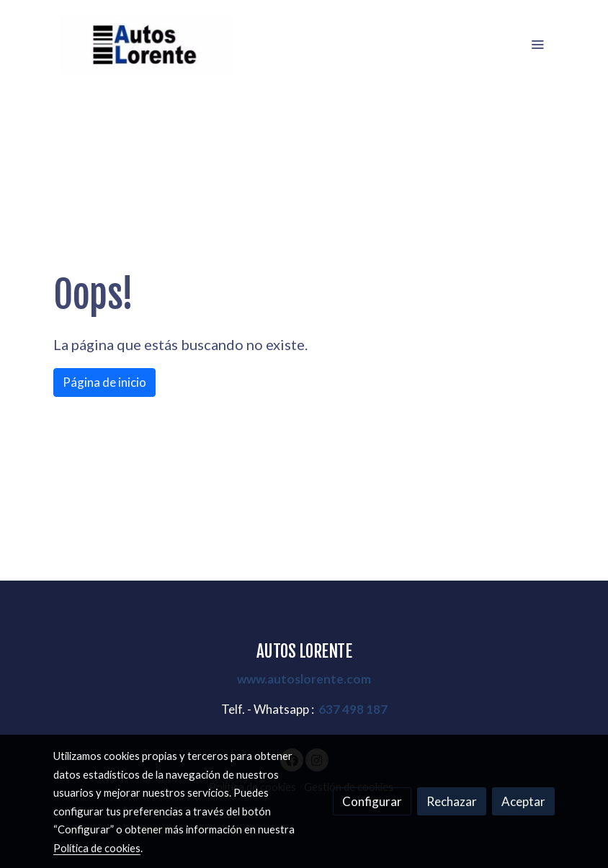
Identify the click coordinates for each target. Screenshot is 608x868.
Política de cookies (97, 848)
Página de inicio (104, 382)
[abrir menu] (537, 44)
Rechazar (452, 801)
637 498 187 (353, 709)
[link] (146, 44)
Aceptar (523, 801)
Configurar (372, 801)
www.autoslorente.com (304, 679)
